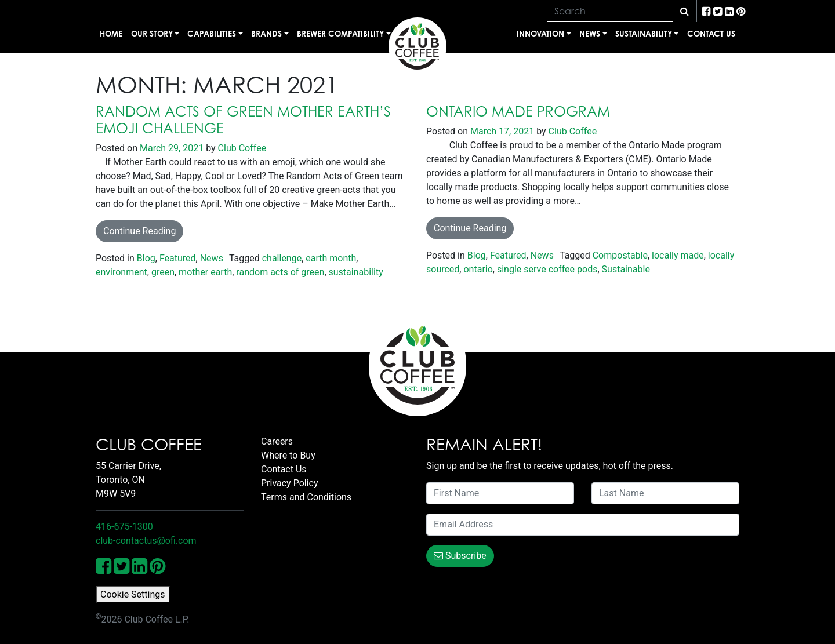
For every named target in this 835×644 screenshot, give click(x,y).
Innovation (540, 33)
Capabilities (212, 33)
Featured (178, 258)
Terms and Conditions (306, 497)
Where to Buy (288, 455)
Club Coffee (241, 148)
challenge (282, 258)
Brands (266, 33)
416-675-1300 (124, 527)
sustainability (356, 272)
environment (121, 272)
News (590, 33)
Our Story (152, 33)
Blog (146, 258)
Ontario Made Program (518, 111)
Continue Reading (139, 231)
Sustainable (626, 269)
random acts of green (280, 272)
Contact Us (711, 33)
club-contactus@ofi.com (146, 541)
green (163, 272)
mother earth (205, 272)
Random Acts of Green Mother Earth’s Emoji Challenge (243, 120)
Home (111, 33)
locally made (678, 255)
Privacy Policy (290, 483)
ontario (478, 269)
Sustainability (644, 33)
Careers (277, 441)
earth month (331, 258)
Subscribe (460, 556)
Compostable (620, 255)
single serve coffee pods (547, 269)
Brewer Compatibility (340, 33)
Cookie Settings (133, 594)
